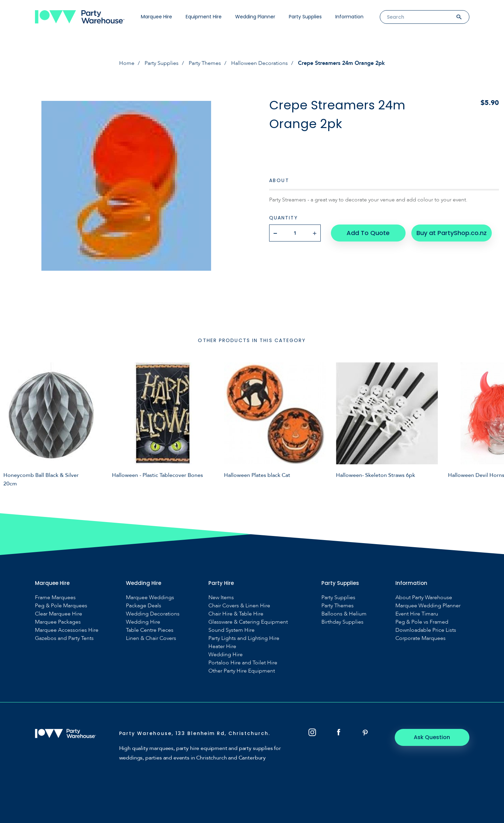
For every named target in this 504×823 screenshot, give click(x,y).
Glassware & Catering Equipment (248, 622)
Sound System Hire (231, 630)
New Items (221, 598)
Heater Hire (222, 647)
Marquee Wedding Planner (428, 606)
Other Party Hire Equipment (242, 671)
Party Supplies (305, 17)
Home (127, 63)
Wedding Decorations (153, 614)
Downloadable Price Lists (426, 630)
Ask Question (432, 737)
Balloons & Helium (344, 614)
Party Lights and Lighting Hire (244, 638)
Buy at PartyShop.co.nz (452, 233)
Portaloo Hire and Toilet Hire (243, 663)
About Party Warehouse (424, 598)
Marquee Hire (156, 17)
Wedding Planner (255, 17)
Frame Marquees (55, 598)
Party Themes (205, 63)
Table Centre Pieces (150, 630)
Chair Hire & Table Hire (236, 614)
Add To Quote (368, 233)
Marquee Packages (58, 622)
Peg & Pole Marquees (61, 606)
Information (349, 17)
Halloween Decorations (259, 63)
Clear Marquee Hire (59, 614)
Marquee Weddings (150, 598)
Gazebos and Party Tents (64, 638)
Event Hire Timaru (417, 614)
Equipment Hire (204, 17)
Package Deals (144, 606)
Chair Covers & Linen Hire (239, 606)
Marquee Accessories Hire (67, 630)
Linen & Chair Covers (151, 638)
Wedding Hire (143, 622)
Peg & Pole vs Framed (422, 622)
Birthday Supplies (342, 622)
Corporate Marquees (421, 638)
